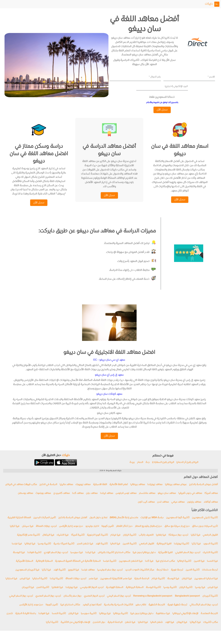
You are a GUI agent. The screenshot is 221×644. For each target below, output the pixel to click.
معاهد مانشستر (147, 499)
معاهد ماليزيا (66, 490)
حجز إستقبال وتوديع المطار (148, 532)
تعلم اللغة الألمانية (119, 490)
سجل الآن (162, 110)
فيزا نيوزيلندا (72, 593)
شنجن (10, 619)
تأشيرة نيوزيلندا (181, 549)
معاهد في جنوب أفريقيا (190, 499)
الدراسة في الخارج (48, 490)
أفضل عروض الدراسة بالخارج (204, 490)
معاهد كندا (78, 499)
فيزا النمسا (212, 567)
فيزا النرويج (74, 575)
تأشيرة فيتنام (158, 584)
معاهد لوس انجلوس (126, 499)
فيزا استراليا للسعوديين (206, 584)
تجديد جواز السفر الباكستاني (204, 610)
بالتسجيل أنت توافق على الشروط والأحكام (162, 103)
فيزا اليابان (187, 584)
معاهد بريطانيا (138, 490)
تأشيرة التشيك (210, 558)
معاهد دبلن (92, 499)
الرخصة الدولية (142, 584)
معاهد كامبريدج (62, 499)
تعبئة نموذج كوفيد (92, 610)
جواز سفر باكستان (73, 601)
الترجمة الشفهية (157, 610)
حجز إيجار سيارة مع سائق (177, 532)
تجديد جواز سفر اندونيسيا (110, 575)
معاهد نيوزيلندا (155, 490)
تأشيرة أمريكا (78, 540)
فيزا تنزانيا (15, 532)
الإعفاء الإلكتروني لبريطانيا (185, 619)
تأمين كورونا (108, 532)
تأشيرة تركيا (52, 628)
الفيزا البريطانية (164, 549)
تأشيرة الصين (130, 549)
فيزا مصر (93, 584)
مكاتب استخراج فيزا (70, 610)
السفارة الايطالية (44, 567)
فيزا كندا (149, 567)
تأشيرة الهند (102, 549)
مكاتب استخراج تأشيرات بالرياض (114, 558)
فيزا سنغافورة (163, 619)
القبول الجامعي (210, 540)
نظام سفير (141, 610)
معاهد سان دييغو (167, 499)
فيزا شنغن (130, 628)
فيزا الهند (170, 628)
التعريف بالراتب (146, 540)
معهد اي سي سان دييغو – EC (109, 365)
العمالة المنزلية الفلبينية (19, 523)
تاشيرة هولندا (34, 558)
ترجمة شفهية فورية (177, 610)
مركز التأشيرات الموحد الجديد (140, 575)
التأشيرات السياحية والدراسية (119, 610)
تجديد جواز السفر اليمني (119, 601)
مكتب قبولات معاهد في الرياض (21, 490)
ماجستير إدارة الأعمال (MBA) (124, 523)
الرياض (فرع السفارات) (163, 468)
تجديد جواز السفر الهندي (56, 558)
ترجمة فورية (177, 575)
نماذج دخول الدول (98, 523)
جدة (148, 468)
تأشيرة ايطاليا (184, 567)
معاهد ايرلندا (107, 499)
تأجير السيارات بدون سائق (205, 532)
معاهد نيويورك (83, 490)
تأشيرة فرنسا (110, 567)
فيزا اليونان (182, 628)
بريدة (132, 468)
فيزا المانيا (115, 549)
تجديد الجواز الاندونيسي (92, 593)
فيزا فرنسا (17, 549)
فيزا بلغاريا (161, 540)
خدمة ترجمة (163, 575)
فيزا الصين (199, 567)
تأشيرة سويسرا (89, 619)
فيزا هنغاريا (57, 593)
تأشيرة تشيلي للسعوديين (205, 523)
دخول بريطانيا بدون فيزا (144, 558)
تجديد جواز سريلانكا (178, 540)
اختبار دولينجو (92, 532)
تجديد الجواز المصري (94, 601)
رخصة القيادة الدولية (26, 619)
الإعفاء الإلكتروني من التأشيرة (75, 628)
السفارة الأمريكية (24, 567)
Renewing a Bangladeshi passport (153, 601)
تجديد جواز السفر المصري (48, 601)
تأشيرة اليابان (130, 540)
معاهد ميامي (178, 507)
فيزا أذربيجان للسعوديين (27, 575)
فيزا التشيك (63, 540)
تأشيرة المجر (43, 593)
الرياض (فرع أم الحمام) (187, 468)
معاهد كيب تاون (146, 507)
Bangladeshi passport (187, 601)
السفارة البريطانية (135, 593)
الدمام (140, 468)
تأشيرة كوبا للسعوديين (178, 523)
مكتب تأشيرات (211, 628)
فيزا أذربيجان (28, 593)
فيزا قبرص (25, 584)
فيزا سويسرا (77, 558)
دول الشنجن (99, 628)
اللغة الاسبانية (100, 490)
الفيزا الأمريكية (165, 558)
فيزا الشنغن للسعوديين (131, 567)
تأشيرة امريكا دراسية (64, 549)
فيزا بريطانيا (105, 619)
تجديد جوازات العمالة (46, 532)
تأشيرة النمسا (59, 619)
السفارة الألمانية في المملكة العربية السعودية (78, 567)
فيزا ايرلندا (90, 558)
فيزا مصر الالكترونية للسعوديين (116, 584)
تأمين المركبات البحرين (45, 523)
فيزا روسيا (200, 593)
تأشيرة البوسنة (153, 593)
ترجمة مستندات (210, 575)
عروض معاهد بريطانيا (176, 490)
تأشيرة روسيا (44, 549)
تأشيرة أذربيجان (210, 601)
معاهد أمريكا (211, 499)
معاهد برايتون (194, 507)
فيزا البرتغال (48, 540)
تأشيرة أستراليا (40, 584)
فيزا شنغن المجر (85, 549)
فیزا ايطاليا (30, 549)
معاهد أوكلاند (211, 507)
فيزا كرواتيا (195, 628)
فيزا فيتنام (115, 540)
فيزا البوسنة (19, 558)
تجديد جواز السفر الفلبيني (188, 558)
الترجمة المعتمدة (209, 619)
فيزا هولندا (44, 619)
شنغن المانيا (156, 628)
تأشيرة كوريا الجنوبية (97, 540)
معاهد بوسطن (26, 499)
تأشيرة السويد (211, 549)
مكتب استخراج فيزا (165, 567)
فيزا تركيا (196, 549)
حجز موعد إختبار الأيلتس (71, 532)
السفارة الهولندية (115, 593)
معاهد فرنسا (88, 575)
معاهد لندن (163, 507)
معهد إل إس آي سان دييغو (109, 380)
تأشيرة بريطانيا (120, 619)
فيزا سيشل (28, 532)
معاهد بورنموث (43, 499)
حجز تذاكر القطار (124, 532)
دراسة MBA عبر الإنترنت (152, 523)
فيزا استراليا (11, 584)
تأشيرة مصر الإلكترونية (28, 540)
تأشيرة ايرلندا (56, 584)
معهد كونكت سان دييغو (109, 399)
